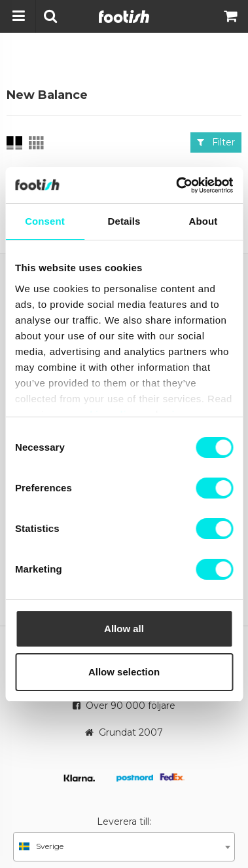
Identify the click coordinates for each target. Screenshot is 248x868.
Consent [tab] (45, 221)
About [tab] (204, 221)
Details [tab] (124, 221)
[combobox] (124, 847)
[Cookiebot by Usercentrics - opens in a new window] (177, 185)
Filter (216, 142)
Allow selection (124, 672)
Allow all (124, 629)
